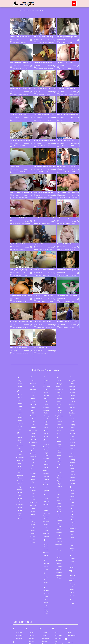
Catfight (33, 320)
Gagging (46, 369)
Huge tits (58, 598)
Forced (46, 349)
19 (42, 10)
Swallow (72, 402)
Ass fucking (51, 42)
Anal (46, 42)
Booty (22, 68)
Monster (59, 346)
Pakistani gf (72, 578)
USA (74, 172)
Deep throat (46, 572)
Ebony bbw (45, 597)
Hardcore (46, 429)
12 (30, 10)
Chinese (33, 332)
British (20, 426)
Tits (72, 439)
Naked (59, 366)
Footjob (46, 346)
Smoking (72, 355)
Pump (59, 472)
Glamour (46, 389)
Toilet (72, 442)
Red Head (59, 485)
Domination (33, 430)
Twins (72, 462)
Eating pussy (46, 594)
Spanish (72, 367)
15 (35, 10)
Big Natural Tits (69, 68)
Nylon (59, 389)
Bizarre (20, 403)
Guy (46, 412)
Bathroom (28, 224)
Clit (33, 338)
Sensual (72, 317)
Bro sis (31, 642)
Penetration (59, 445)
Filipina (46, 329)
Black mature (33, 624)
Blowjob (68, 120)
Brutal (20, 435)
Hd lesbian (58, 574)
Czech (33, 390)
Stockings (72, 387)
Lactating (46, 515)
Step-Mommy (59, 340)
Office (59, 397)
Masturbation (59, 314)
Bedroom (20, 385)
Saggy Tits (72, 305)
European (33, 461)
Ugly (72, 470)
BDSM (20, 376)
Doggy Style (74, 198)
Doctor (33, 421)
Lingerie (46, 538)
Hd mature (58, 577)
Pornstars (59, 457)
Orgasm (59, 405)
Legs (46, 530)
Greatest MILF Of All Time (65, 244)
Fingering (46, 332)
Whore (72, 514)
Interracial (46, 477)
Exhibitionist (33, 464)
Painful (59, 422)
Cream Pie (33, 364)
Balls (20, 368)
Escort (33, 458)
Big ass (18, 68)
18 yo (37, 42)
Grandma (46, 398)
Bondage (20, 414)
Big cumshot (33, 601)
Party (59, 439)
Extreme (33, 467)
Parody (59, 437)
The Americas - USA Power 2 (66, 166)
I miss (57, 606)
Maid (59, 305)
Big (64, 68)
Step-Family (46, 311)
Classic (33, 335)
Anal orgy (19, 641)
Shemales (72, 329)
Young (72, 528)
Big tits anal (32, 612)
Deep (33, 409)
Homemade (46, 446)
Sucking (72, 399)
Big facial (32, 607)
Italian (46, 480)
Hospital (46, 449)
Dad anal (45, 557)
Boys (20, 420)
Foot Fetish (46, 343)
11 (29, 10)
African (20, 319)
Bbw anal (32, 566)
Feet (46, 314)
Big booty (32, 592)
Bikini (20, 397)
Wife (72, 517)
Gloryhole (46, 395)
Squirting (72, 384)
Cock (33, 346)
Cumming (33, 378)
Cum (71, 120)
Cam (33, 305)
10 (27, 10)
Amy (37, 172)
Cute (33, 387)
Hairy (46, 423)
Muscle (59, 358)
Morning (59, 349)
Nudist (59, 380)
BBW (14, 42)
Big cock (68, 198)
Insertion (46, 474)
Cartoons (33, 314)
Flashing (46, 340)
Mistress (59, 335)
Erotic (33, 455)
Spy (72, 378)
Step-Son (72, 364)
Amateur (42, 42)
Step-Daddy (33, 398)
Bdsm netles (33, 569)
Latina (46, 527)
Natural (59, 369)
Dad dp (44, 560)
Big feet (31, 610)
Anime (20, 331)
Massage (59, 308)
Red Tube (28, 221)
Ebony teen (45, 600)
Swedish (72, 405)
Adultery (62, 42)
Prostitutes (59, 466)
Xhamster (28, 40)
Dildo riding (45, 586)
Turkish (72, 456)
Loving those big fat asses (18, 114)
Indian (46, 469)
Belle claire (32, 580)
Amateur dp (19, 598)
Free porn (45, 639)
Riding (59, 488)
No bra (70, 557)
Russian (59, 503)
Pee (59, 442)
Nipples (59, 374)
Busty (20, 443)
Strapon (72, 390)
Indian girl (58, 614)
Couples (33, 361)
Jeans (46, 491)
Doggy (33, 424)
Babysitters (20, 365)
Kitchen (46, 504)
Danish (33, 404)
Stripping (72, 393)
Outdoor (59, 411)
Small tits (72, 352)
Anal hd (18, 627)
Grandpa (46, 401)
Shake (25, 172)
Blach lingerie (33, 621)
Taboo (72, 415)
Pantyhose (59, 431)
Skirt (72, 343)
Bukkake (20, 438)
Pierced (59, 451)
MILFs (59, 329)
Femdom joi (46, 622)
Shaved (72, 323)
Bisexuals (20, 400)
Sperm (72, 373)
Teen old (71, 616)
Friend (46, 355)
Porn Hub (52, 221)
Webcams (72, 505)
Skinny (72, 340)
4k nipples (19, 570)
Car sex (33, 311)
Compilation (33, 352)
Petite (59, 448)
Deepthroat (50, 68)
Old (59, 400)
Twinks (72, 459)
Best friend (32, 583)
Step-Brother (20, 429)
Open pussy (72, 570)
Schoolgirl (72, 311)
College (33, 349)
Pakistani (59, 425)
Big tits (51, 120)
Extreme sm (46, 608)
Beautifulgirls (24, 94)
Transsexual (72, 453)
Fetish (46, 323)
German (46, 380)
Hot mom (58, 592)
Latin (46, 524)
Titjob (72, 436)
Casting (33, 317)
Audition (20, 351)
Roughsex (59, 500)
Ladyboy (46, 518)
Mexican (59, 323)
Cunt (33, 384)
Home (46, 443)
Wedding (72, 508)
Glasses (46, 392)
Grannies (46, 404)
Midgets (59, 326)
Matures (59, 317)
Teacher (72, 421)
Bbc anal (32, 557)
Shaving (72, 326)
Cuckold (33, 370)
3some (20, 308)
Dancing (33, 401)
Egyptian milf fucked (40, 244)
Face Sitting (46, 305)
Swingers (72, 408)
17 (39, 10)
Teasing (72, 424)
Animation (20, 328)
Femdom (46, 320)
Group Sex (46, 409)
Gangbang (46, 372)
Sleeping (72, 349)
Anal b (18, 618)
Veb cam (71, 623)
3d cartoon (19, 557)
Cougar (33, 358)
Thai (72, 430)
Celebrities (33, 323)
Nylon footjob (72, 560)
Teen (26, 42)
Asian (20, 336)
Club (33, 343)
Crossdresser (33, 367)
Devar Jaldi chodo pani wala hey (44, 270)
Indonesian (46, 472)
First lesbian (46, 628)
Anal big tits (19, 621)
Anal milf (19, 635)
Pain (59, 419)
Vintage (72, 486)
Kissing (46, 501)
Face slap (45, 616)
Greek (46, 407)
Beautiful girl (33, 577)
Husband (46, 461)
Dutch (33, 439)
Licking (46, 535)
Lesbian (46, 533)
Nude (59, 377)
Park (59, 434)
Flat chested (46, 634)
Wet (72, 511)
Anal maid (19, 633)
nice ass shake (15, 166)
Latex (46, 521)
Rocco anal (72, 598)
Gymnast (46, 415)
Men (59, 320)
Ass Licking (20, 348)
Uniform (72, 473)
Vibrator (72, 483)
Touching (72, 447)
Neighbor (59, 372)
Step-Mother (59, 352)
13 (32, 10)
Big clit (31, 595)
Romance (59, 494)
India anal (58, 608)
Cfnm (33, 326)
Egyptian (49, 249)
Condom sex (33, 355)
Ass (37, 94)
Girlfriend (46, 383)
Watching (72, 500)
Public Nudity (59, 469)
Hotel (46, 455)
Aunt (17, 146)
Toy (72, 450)
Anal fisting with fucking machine (67, 37)
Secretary (72, 314)
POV (72, 146)
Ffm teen (45, 625)
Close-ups (27, 68)
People (22, 42)
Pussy (59, 474)
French (46, 352)
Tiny (72, 433)
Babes (18, 42)
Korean (46, 507)
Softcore (72, 358)
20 (44, 10)
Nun (59, 383)
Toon (72, 445)
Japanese (46, 488)
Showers (72, 332)
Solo (72, 361)
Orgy (59, 408)
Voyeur (72, 492)
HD (46, 432)
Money (59, 343)
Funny (46, 361)
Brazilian (20, 423)
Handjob (46, 426)
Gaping (46, 374)
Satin (72, 308)
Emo (33, 452)
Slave (72, 346)
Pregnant (59, 463)
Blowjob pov (33, 636)
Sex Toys (72, 320)
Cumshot (33, 381)
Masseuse (59, 311)
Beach (20, 379)
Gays (46, 377)
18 (40, 10)
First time (46, 335)
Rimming (59, 491)
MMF (59, 338)
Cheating (33, 329)
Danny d (45, 569)
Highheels (46, 441)
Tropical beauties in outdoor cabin (21, 89)
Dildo (33, 418)
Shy (72, 335)
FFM (46, 326)
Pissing (59, 454)
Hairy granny (59, 563)
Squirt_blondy (72, 605)
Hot (46, 452)
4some (20, 311)
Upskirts (72, 476)
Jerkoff (46, 494)
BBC (20, 146)
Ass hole (20, 345)
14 (34, 10)
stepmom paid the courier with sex (68, 114)
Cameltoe (68, 146)
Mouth (59, 355)
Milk (59, 332)
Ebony (33, 446)
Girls (46, 386)
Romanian (59, 497)
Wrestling (72, 520)
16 (37, 10)
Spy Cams (72, 381)
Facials (46, 308)
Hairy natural (59, 569)
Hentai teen (59, 580)
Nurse (59, 386)
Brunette (20, 432)
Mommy (73, 224)
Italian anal (58, 626)
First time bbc (46, 631)
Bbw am (31, 563)
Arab (66, 94)
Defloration (33, 415)
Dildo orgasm (46, 583)
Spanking (72, 370)
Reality (59, 482)
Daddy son (45, 566)
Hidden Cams (46, 438)
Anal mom (19, 638)
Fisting (46, 338)
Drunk (33, 436)
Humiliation (46, 458)
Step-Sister (72, 338)
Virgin (72, 489)
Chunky (50, 198)
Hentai (46, 435)
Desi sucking (46, 580)
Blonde (49, 172)
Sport (72, 376)
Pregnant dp (72, 587)
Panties (59, 428)
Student (72, 396)
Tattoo (72, 418)
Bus (20, 441)
